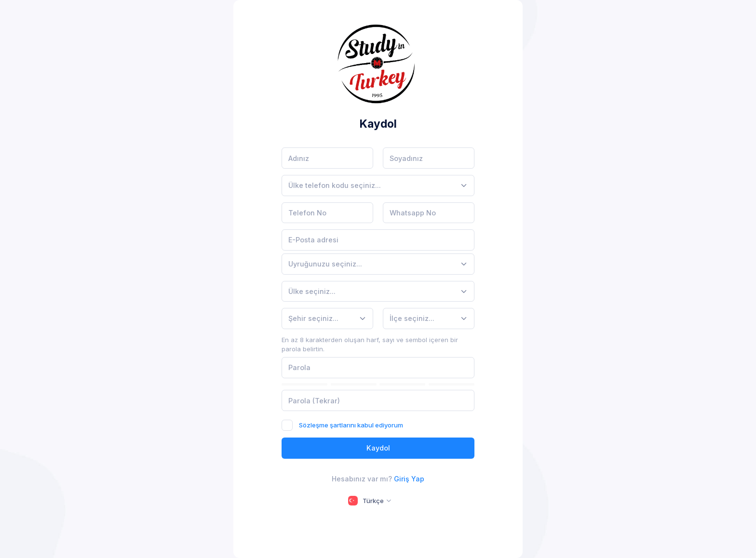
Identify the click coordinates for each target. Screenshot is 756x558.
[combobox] (378, 186)
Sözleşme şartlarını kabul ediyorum (351, 425)
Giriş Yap (409, 479)
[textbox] (335, 185)
